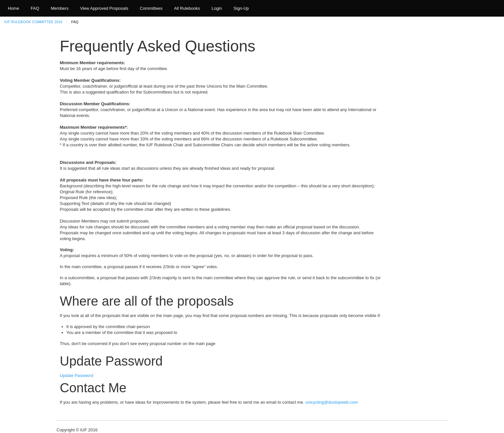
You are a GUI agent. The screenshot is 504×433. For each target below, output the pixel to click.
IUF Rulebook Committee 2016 (33, 22)
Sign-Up (241, 8)
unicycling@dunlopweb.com (331, 402)
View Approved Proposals (104, 8)
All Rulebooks (187, 8)
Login (217, 8)
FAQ (35, 8)
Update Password (77, 375)
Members (60, 8)
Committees (151, 8)
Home (14, 8)
